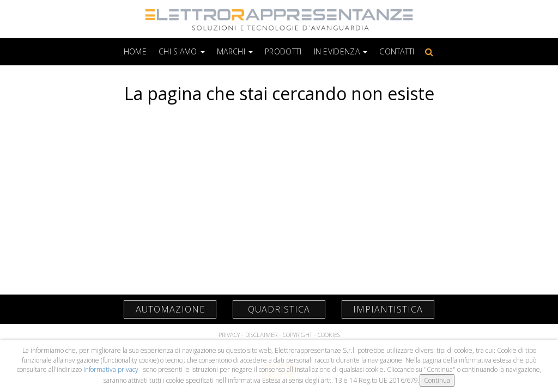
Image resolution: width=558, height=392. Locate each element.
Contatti (397, 51)
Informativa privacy (112, 369)
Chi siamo (182, 51)
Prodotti (283, 51)
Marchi (235, 51)
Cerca (427, 52)
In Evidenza (341, 51)
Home (135, 51)
